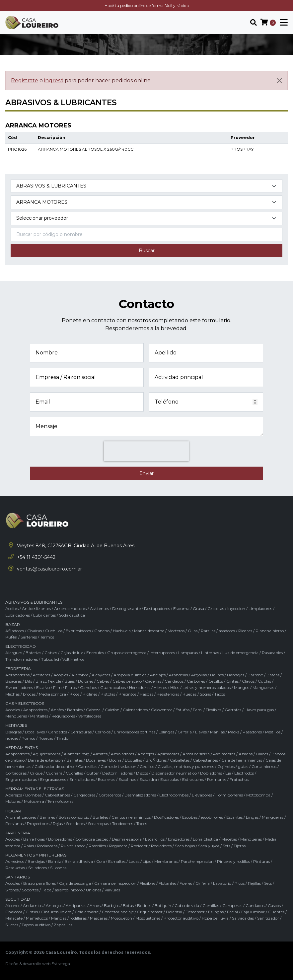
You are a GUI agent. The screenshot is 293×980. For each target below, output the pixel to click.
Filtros (71, 687)
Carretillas (88, 766)
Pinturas (261, 861)
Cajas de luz (72, 653)
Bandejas (236, 675)
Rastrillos (97, 846)
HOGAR (13, 811)
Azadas (246, 754)
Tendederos (123, 824)
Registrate (25, 80)
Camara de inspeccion (115, 883)
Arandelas (178, 675)
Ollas (193, 631)
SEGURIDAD (18, 899)
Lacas (134, 861)
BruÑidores (156, 760)
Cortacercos (110, 795)
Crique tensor (150, 912)
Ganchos (88, 687)
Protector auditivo (181, 918)
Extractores (193, 779)
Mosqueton (121, 918)
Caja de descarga (75, 883)
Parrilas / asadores (218, 631)
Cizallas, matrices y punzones (186, 766)
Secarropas (98, 824)
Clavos (248, 681)
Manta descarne (149, 631)
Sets (226, 846)
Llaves (201, 732)
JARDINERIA (18, 833)
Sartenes (29, 637)
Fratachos (239, 779)
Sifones (12, 890)
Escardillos (155, 839)
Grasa (198, 608)
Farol (198, 710)
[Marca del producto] (146, 219)
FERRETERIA (18, 669)
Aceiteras (41, 675)
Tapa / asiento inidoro (62, 890)
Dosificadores (166, 817)
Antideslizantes (36, 608)
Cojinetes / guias (233, 766)
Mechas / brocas (20, 694)
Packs (234, 732)
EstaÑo (43, 687)
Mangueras (263, 687)
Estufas (183, 710)
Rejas (58, 824)
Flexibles (214, 710)
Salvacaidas (243, 918)
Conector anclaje (118, 912)
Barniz (55, 861)
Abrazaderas (17, 675)
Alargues (14, 653)
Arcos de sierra (196, 754)
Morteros (176, 631)
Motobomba (258, 795)
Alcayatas (101, 675)
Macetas (229, 839)
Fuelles (186, 883)
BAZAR (13, 624)
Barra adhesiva (79, 861)
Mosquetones (148, 918)
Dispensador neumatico (174, 773)
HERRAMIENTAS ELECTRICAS (35, 789)
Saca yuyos (209, 846)
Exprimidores (78, 631)
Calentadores (135, 710)
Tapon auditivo (36, 925)
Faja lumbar (253, 912)
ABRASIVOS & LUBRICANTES (34, 602)
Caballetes (180, 760)
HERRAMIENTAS (22, 748)
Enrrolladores (82, 779)
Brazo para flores (39, 883)
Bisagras (13, 681)
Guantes (276, 912)
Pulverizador (73, 846)
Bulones (86, 681)
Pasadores (252, 732)
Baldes (262, 754)
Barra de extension (45, 760)
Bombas (33, 795)
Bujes (70, 681)
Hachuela (122, 631)
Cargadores (84, 795)
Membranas (166, 861)
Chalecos (14, 912)
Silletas (12, 925)
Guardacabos (113, 687)
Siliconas (58, 868)
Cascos (274, 905)
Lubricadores (18, 615)
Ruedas (189, 694)
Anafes (57, 710)
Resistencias (168, 694)
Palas (29, 846)
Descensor (195, 912)
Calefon (112, 710)
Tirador (63, 738)
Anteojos (54, 905)
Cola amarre (87, 912)
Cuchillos (54, 631)
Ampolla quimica (130, 675)
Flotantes (167, 883)
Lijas (147, 861)
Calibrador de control (55, 766)
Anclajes (158, 675)
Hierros (160, 687)
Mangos (242, 687)
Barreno (255, 675)
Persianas (14, 824)
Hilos (175, 687)
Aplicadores (168, 754)
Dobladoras (211, 773)
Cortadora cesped (92, 839)
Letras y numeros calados (207, 687)
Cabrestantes (205, 760)
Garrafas (233, 710)
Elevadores (202, 795)
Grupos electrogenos (127, 653)
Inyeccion (236, 608)
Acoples (61, 675)
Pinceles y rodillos (233, 861)
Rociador (139, 846)
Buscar (147, 251)
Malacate (14, 918)
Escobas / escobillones (203, 817)
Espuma (181, 608)
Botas (128, 905)
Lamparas (188, 653)
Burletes (100, 817)
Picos (74, 694)
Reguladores (63, 716)
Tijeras (240, 846)
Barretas (74, 760)
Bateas (273, 675)
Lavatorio (222, 883)
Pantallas (39, 716)
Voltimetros (73, 659)
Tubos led (50, 659)
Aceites (12, 608)
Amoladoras (122, 754)
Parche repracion (197, 861)
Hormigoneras (229, 795)
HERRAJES (16, 725)
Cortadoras (16, 773)
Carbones (196, 681)
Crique (36, 773)
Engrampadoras (21, 779)
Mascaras (99, 918)
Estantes (234, 817)
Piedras (245, 631)
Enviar (146, 473)
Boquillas (133, 760)
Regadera (118, 846)
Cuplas (264, 681)
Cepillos (216, 681)
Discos (142, 773)
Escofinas (127, 779)
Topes (142, 824)
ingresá (54, 80)
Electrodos (244, 773)
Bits (29, 681)
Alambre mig (77, 754)
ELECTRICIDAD (21, 646)
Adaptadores (35, 710)
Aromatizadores (21, 817)
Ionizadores (179, 839)
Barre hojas (34, 839)
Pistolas (108, 694)
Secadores (75, 824)
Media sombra (52, 694)
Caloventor (162, 710)
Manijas (217, 732)
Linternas (210, 653)
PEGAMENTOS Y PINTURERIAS (36, 855)
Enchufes (95, 653)
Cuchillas (74, 773)
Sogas (205, 694)
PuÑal (11, 637)
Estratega (61, 964)
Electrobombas (174, 795)
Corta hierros (264, 766)
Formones (217, 779)
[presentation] (146, 451)
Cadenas (153, 681)
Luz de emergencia (240, 653)
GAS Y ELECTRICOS (25, 703)
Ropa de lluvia (215, 918)
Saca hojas (185, 846)
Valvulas (112, 890)
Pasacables (272, 653)
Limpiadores (260, 608)
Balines (217, 675)
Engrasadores (53, 779)
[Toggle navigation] (282, 23)
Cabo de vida (187, 905)
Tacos (220, 694)
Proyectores (38, 824)
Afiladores (15, 631)
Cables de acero (127, 681)
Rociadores (161, 846)
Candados (174, 681)
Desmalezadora (127, 839)
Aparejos (146, 754)
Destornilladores (117, 773)
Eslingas (166, 732)
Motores (13, 801)
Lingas (252, 817)
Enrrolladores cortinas (135, 732)
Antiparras (76, 905)
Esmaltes (117, 861)
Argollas (199, 675)
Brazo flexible (48, 681)
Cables (51, 653)
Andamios (33, 905)
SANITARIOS (18, 877)
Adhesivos (15, 861)
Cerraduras (81, 732)
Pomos (28, 738)
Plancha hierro (270, 631)
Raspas (146, 694)
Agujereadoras (47, 754)
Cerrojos (103, 732)
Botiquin (163, 905)
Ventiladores (90, 716)
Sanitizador (268, 918)
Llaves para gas (259, 710)
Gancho (102, 631)
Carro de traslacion (118, 766)
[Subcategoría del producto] (146, 202)
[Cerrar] (279, 81)
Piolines (90, 694)
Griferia (185, 732)
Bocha (115, 760)
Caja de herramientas (242, 760)
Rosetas (46, 738)
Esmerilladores (19, 687)
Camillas (211, 905)
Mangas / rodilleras (69, 918)
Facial (232, 912)
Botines (144, 905)
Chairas (35, 631)
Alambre (80, 675)
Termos (47, 637)
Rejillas (254, 883)
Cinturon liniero (56, 912)
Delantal (174, 912)
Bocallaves (35, 732)
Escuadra (148, 779)
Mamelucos (37, 918)
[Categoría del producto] (146, 186)
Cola (101, 861)
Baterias (33, 653)
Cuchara (54, 773)
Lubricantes (44, 615)
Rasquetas (15, 868)
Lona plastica (205, 839)
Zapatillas (63, 925)
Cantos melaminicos (131, 817)
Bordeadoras (60, 839)
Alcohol (12, 905)
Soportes (30, 890)
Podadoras (47, 846)
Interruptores (162, 653)
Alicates (100, 754)
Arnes (95, 905)
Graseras (216, 608)
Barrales (75, 710)
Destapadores (157, 608)
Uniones (94, 890)
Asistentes (99, 608)
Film (57, 687)
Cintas (232, 681)
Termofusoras (60, 801)
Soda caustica (72, 615)
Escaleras (107, 779)
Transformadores (22, 659)
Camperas (232, 905)
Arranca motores (70, 608)
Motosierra (34, 801)
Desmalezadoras (140, 795)
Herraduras (140, 687)
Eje (228, 773)
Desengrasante (126, 608)
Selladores (37, 868)
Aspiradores (224, 754)
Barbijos (112, 905)
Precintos (127, 694)
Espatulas (170, 779)
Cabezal (94, 710)
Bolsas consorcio (74, 817)
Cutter (93, 773)
